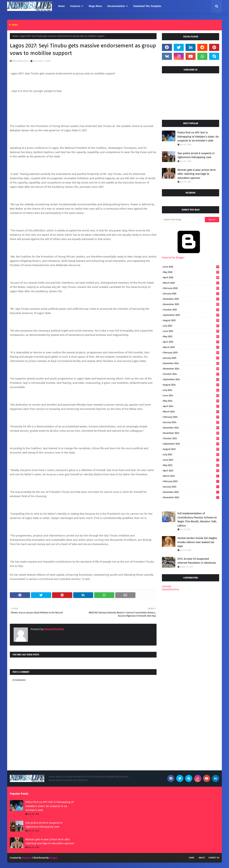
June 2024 (191, 395)
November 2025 (191, 304)
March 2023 (191, 476)
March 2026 (191, 283)
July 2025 (191, 326)
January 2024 (191, 422)
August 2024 (191, 385)
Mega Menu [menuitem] (95, 6)
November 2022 (191, 497)
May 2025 (191, 336)
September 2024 (191, 379)
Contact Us (214, 858)
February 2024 (191, 417)
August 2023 (191, 449)
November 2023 (191, 433)
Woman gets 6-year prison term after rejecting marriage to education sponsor (197, 174)
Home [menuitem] (61, 6)
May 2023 (191, 465)
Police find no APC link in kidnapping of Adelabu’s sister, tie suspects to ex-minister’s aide (198, 137)
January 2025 (191, 358)
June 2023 (191, 460)
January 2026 (191, 294)
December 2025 (191, 299)
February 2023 (191, 481)
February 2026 (191, 288)
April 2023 (191, 471)
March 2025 (191, 347)
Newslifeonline (21, 61)
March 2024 (191, 412)
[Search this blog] (183, 220)
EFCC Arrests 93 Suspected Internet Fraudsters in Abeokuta (197, 561)
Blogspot (27, 858)
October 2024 (191, 374)
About (202, 858)
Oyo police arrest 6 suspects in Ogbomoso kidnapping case (196, 155)
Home (15, 36)
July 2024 (191, 390)
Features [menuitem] (75, 6)
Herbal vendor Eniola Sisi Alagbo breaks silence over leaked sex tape (197, 542)
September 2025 (191, 315)
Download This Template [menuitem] (147, 6)
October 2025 (191, 310)
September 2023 (191, 444)
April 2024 (191, 406)
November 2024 (191, 369)
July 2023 (191, 454)
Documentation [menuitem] (116, 6)
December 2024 (191, 363)
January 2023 (191, 487)
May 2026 (191, 272)
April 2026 (191, 277)
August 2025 (191, 320)
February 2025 (191, 353)
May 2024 (191, 401)
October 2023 (191, 438)
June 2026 (191, 267)
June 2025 (191, 331)
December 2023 (191, 428)
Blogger (53, 858)
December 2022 (191, 492)
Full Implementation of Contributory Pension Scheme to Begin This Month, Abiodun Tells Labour (197, 519)
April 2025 (191, 342)
